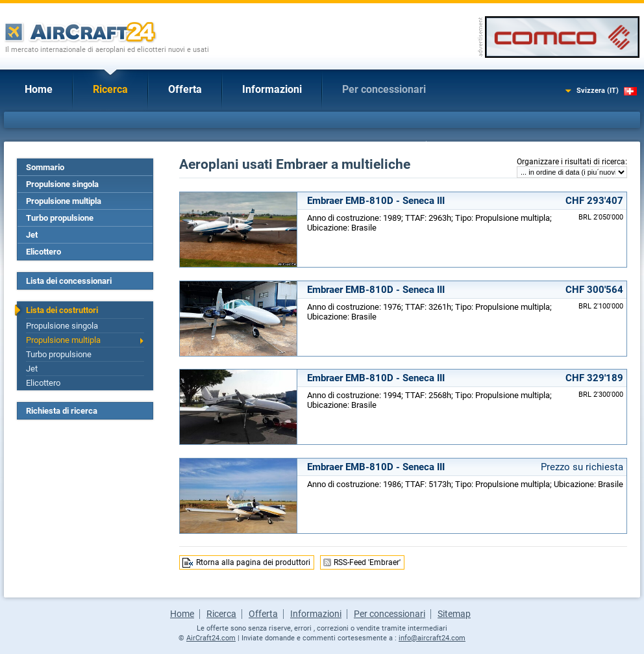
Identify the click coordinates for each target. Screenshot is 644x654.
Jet (32, 235)
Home (39, 89)
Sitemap (454, 614)
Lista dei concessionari (69, 281)
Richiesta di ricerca (62, 411)
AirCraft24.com (211, 638)
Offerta (185, 89)
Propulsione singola (62, 184)
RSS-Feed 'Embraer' (367, 562)
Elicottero (43, 252)
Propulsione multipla (64, 201)
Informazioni (272, 89)
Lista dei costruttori (62, 310)
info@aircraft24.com (432, 638)
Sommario (45, 167)
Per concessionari (384, 89)
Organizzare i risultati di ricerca (571, 162)
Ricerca (110, 89)
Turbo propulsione (60, 218)
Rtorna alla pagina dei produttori (253, 562)
